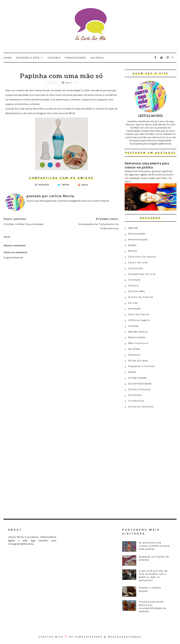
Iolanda (133, 326)
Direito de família (141, 297)
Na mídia (97, 58)
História (54, 58)
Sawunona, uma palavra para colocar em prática (147, 165)
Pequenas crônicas (142, 366)
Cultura (133, 286)
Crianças (134, 280)
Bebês (54, 83)
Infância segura (139, 320)
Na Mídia (134, 349)
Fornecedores (76, 58)
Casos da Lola (138, 263)
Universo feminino (141, 407)
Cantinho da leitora (142, 257)
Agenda (133, 228)
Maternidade (137, 337)
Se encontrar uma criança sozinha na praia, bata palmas (155, 546)
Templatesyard (89, 637)
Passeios (134, 355)
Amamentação (138, 239)
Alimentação (137, 234)
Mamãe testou (138, 332)
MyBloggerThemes (125, 637)
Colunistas (136, 268)
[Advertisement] (151, 435)
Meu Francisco (138, 343)
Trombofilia (136, 401)
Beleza (133, 251)
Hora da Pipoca (139, 314)
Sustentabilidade (140, 384)
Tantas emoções (139, 389)
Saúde (132, 372)
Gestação (135, 309)
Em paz (133, 303)
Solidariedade (137, 378)
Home (8, 58)
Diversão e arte (28, 58)
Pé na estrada (138, 361)
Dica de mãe (137, 291)
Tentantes (135, 395)
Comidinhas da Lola (142, 274)
